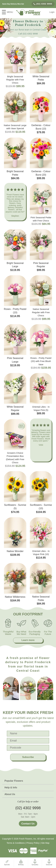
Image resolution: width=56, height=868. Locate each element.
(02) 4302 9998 (43, 4)
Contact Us (28, 824)
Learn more (28, 640)
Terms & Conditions (16, 843)
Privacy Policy (33, 843)
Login (52, 12)
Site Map (45, 843)
